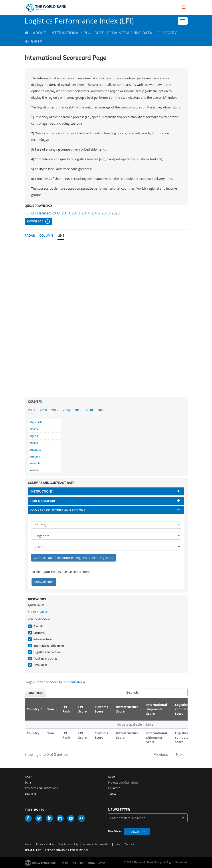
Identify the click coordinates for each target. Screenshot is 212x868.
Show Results (44, 582)
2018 (89, 410)
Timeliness (40, 665)
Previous (161, 754)
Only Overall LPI (40, 619)
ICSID (102, 863)
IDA (74, 863)
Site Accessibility (68, 844)
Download (39, 222)
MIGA (91, 863)
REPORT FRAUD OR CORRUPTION (66, 850)
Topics (112, 794)
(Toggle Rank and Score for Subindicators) (55, 682)
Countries (114, 788)
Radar (30, 235)
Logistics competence (47, 652)
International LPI (70, 33)
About (39, 33)
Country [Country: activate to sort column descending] (33, 709)
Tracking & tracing (45, 659)
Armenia (35, 457)
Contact (129, 844)
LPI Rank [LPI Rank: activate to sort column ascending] (66, 709)
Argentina (36, 450)
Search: (157, 692)
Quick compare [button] (43, 501)
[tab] (106, 491)
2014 (66, 410)
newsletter (119, 810)
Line (61, 235)
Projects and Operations (123, 783)
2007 (32, 410)
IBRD (65, 863)
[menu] (184, 7)
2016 (78, 410)
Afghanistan (37, 422)
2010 (43, 410)
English (136, 832)
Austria (34, 470)
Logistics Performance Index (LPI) (79, 21)
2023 (101, 410)
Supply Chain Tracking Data (123, 33)
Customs (39, 633)
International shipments (49, 646)
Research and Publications (41, 788)
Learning (31, 794)
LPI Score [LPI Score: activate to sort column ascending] (82, 709)
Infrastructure (42, 639)
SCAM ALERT (33, 850)
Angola (34, 443)
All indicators (38, 612)
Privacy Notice (45, 844)
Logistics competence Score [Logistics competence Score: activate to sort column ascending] (184, 709)
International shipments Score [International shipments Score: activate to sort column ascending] (157, 709)
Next (180, 754)
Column (46, 235)
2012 (55, 410)
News (112, 777)
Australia (35, 463)
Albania (34, 429)
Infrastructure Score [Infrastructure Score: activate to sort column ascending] (127, 709)
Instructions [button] (42, 491)
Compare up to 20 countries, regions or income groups (74, 558)
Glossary (167, 33)
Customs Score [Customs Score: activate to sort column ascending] (102, 709)
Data (28, 783)
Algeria (34, 436)
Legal (28, 844)
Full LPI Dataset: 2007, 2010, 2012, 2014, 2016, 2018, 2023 (72, 213)
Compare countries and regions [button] (58, 510)
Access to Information (97, 844)
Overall (38, 626)
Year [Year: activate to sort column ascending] (51, 709)
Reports (33, 42)
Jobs (117, 844)
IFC (82, 863)
